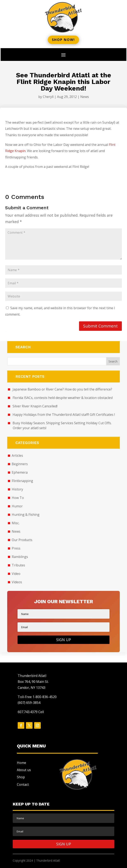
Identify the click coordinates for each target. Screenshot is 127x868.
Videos (17, 582)
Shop (21, 777)
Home (22, 763)
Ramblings (20, 557)
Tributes (18, 565)
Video (16, 574)
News (85, 97)
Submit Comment (100, 326)
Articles (17, 455)
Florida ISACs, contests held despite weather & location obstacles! (63, 398)
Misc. (16, 523)
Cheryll (48, 97)
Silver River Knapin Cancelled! (35, 406)
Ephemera (20, 472)
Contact (23, 784)
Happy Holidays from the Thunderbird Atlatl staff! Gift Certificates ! (64, 415)
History (17, 489)
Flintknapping (22, 481)
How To (18, 498)
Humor (17, 506)
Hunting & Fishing (26, 515)
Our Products (22, 540)
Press (16, 548)
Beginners (20, 464)
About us (24, 770)
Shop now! (63, 40)
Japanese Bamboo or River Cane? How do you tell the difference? (62, 389)
